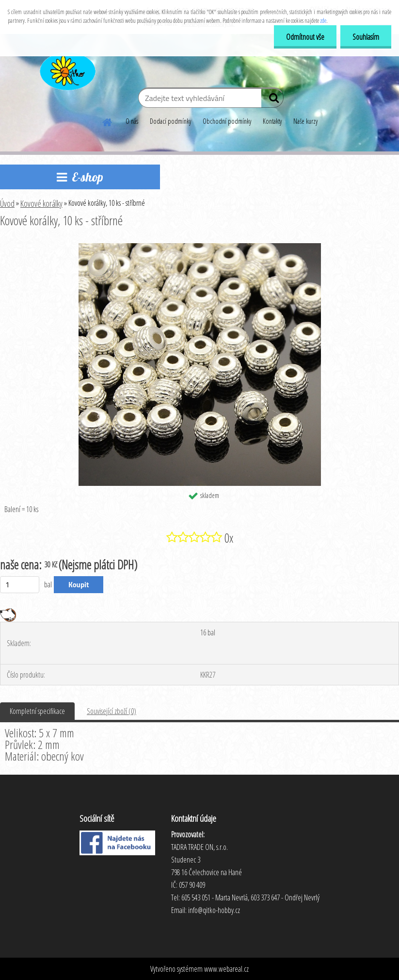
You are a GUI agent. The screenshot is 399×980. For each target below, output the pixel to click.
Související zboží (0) (112, 711)
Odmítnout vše (305, 37)
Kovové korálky (41, 203)
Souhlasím (366, 37)
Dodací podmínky (170, 121)
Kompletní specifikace (37, 711)
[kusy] (20, 585)
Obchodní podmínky (227, 121)
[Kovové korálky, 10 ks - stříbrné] (200, 247)
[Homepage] (108, 121)
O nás (132, 121)
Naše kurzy (305, 121)
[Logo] (67, 70)
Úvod (7, 203)
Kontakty (272, 121)
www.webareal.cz (226, 969)
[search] (272, 100)
